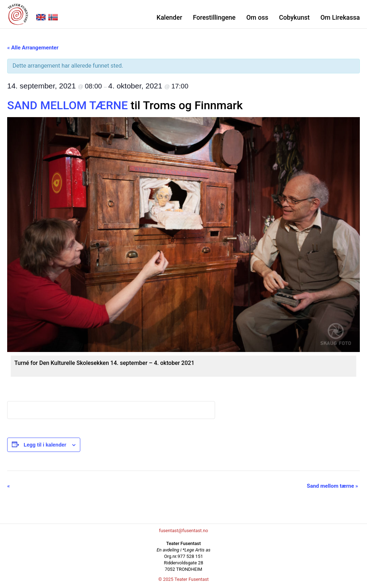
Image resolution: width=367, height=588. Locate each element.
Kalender (169, 17)
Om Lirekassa (340, 17)
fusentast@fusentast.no (183, 531)
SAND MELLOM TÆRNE (68, 105)
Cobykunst (294, 17)
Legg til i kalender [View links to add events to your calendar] (45, 445)
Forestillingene (214, 17)
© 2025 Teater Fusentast (184, 579)
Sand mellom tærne (332, 486)
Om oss (257, 17)
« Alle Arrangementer (33, 48)
